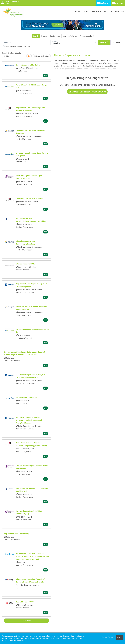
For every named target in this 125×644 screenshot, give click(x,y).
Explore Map (55, 36)
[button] (116, 42)
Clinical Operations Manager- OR (29, 198)
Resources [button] (116, 12)
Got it (119, 637)
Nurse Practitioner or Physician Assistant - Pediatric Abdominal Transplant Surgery (29, 420)
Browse (44, 36)
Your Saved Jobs (86, 36)
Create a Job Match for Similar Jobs (87, 92)
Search (36, 36)
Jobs (86, 12)
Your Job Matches (70, 36)
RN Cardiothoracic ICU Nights (28, 65)
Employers (117, 3)
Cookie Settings (108, 637)
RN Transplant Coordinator (27, 397)
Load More (27, 621)
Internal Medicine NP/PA (25, 264)
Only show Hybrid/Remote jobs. (18, 46)
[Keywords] (27, 42)
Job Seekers (103, 3)
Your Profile (99, 12)
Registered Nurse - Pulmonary (16, 534)
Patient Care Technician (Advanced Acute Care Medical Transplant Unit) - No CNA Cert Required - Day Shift (32, 556)
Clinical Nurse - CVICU (25, 602)
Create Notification (41, 56)
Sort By (6, 56)
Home (77, 12)
